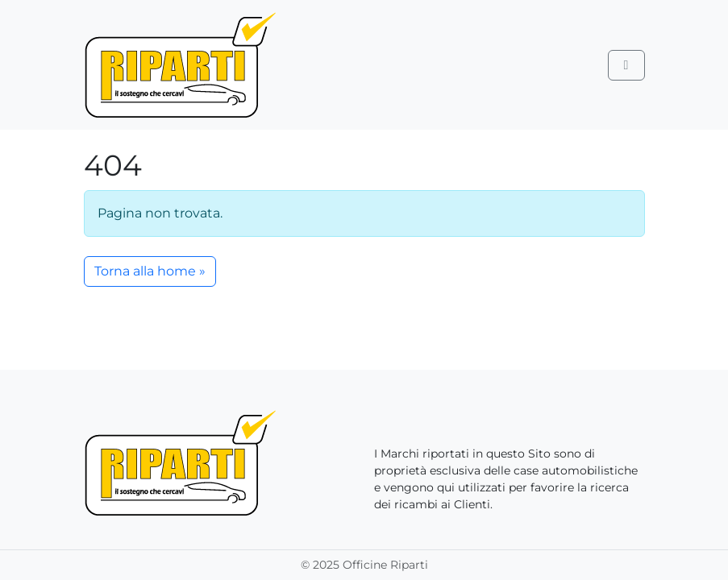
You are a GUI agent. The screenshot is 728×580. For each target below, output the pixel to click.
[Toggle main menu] (626, 65)
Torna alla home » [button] (150, 271)
